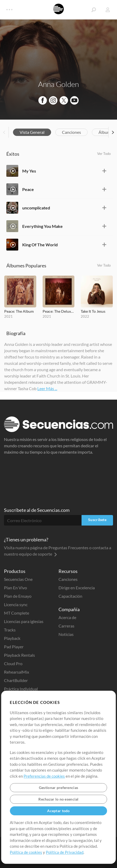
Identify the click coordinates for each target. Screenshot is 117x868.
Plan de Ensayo (18, 596)
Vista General (32, 132)
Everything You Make (42, 226)
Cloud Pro (13, 663)
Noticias (66, 634)
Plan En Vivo (15, 588)
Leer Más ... (47, 388)
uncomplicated (36, 208)
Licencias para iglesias (24, 621)
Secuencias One (18, 579)
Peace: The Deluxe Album (59, 311)
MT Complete (17, 613)
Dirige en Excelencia (77, 588)
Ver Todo (104, 154)
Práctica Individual (21, 689)
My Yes (29, 171)
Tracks (10, 630)
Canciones (71, 132)
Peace (28, 189)
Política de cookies (26, 852)
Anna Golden (58, 84)
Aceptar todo (58, 811)
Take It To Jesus (93, 311)
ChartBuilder (16, 680)
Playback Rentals (19, 655)
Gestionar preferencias (58, 788)
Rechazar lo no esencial (58, 799)
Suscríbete (97, 520)
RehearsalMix (17, 672)
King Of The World (40, 245)
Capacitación (70, 596)
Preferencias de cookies (44, 776)
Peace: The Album (19, 311)
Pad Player (14, 647)
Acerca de (67, 617)
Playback (12, 638)
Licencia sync (16, 604)
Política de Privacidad (65, 852)
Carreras (66, 626)
